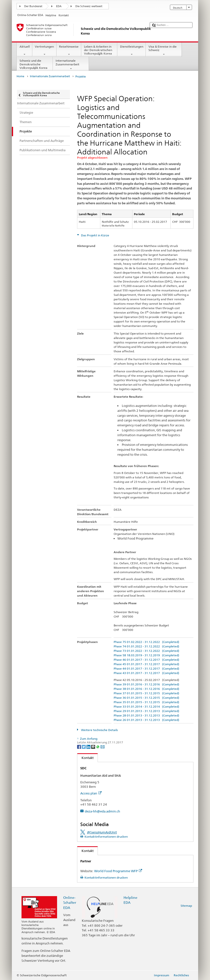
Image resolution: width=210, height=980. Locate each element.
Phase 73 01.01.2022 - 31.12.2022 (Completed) (146, 651)
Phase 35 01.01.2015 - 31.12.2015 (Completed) (146, 702)
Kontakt (85, 758)
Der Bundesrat (33, 6)
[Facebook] (79, 746)
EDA (59, 6)
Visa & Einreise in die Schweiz (164, 51)
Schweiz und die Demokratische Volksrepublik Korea (35, 65)
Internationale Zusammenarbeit (71, 65)
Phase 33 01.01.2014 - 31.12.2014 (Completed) (146, 707)
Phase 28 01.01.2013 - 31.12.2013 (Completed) (146, 715)
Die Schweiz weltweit (89, 6)
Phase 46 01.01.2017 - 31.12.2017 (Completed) (146, 660)
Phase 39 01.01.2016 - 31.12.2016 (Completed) (146, 684)
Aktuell (24, 51)
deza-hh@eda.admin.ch (102, 811)
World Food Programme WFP (118, 871)
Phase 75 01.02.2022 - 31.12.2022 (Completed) (146, 642)
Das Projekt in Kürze (95, 235)
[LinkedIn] (89, 746)
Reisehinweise (69, 51)
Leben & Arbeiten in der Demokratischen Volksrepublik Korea (99, 51)
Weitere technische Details (99, 730)
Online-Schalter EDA (70, 902)
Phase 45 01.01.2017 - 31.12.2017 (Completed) (146, 664)
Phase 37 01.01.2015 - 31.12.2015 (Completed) (146, 693)
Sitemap (186, 906)
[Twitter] (84, 746)
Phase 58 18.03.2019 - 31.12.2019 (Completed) (146, 655)
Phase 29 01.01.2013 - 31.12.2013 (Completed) (146, 711)
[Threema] (94, 746)
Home (20, 76)
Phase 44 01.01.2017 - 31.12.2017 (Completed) (146, 669)
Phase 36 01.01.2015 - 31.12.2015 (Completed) (146, 698)
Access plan (91, 793)
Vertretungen (44, 51)
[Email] (103, 746)
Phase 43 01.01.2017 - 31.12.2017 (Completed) (146, 673)
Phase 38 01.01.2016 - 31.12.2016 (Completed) (146, 689)
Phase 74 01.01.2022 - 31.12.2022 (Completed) (146, 646)
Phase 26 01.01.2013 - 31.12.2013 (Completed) (146, 720)
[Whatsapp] (98, 746)
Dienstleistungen (132, 51)
